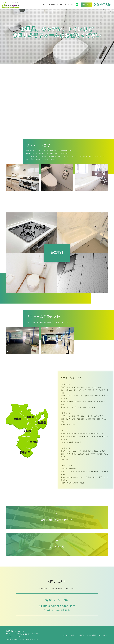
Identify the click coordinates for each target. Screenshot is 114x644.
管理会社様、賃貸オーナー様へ (57, 517)
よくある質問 (69, 5)
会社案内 (52, 5)
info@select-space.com (57, 606)
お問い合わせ (87, 5)
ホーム (45, 5)
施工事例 (60, 5)
